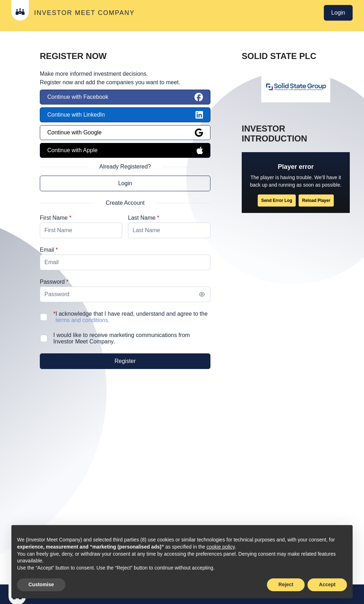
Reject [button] (286, 584)
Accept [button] (327, 584)
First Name (54, 218)
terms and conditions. (80, 320)
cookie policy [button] (221, 547)
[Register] (125, 361)
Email (47, 250)
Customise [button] (41, 584)
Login (338, 13)
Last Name (142, 218)
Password (52, 282)
